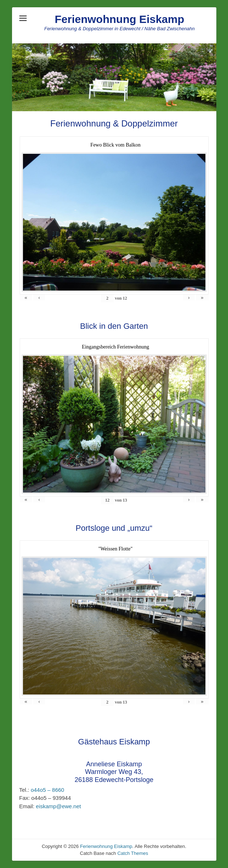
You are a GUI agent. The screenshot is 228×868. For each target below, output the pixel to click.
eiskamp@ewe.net (58, 806)
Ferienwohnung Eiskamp (119, 19)
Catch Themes (133, 853)
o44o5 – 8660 (47, 790)
